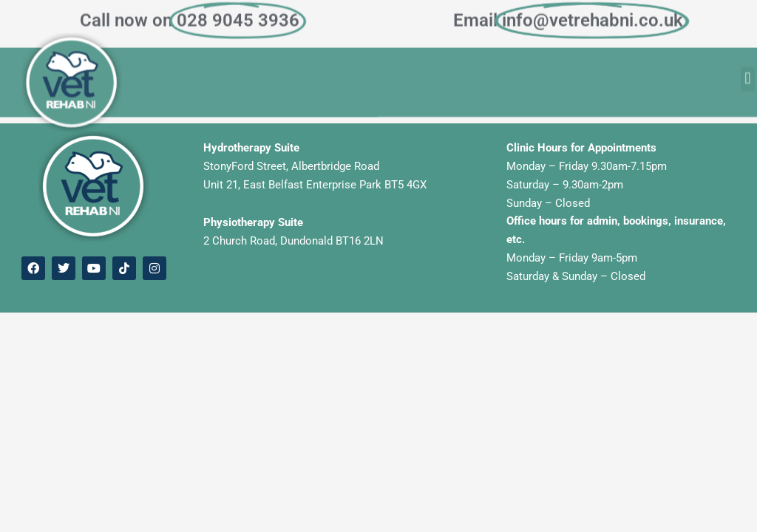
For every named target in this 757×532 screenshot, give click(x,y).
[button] (748, 74)
